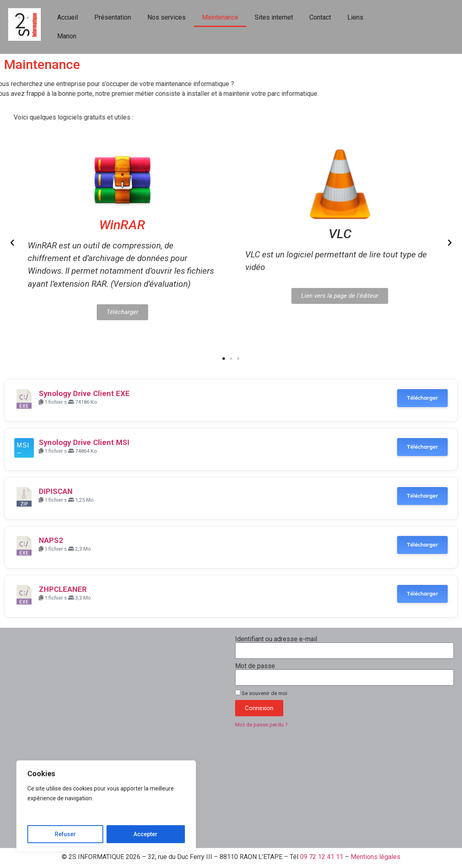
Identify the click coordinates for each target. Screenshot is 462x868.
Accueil (68, 17)
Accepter (145, 834)
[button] (12, 243)
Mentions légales (375, 857)
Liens (355, 17)
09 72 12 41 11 (322, 857)
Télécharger (422, 398)
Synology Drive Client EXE (84, 394)
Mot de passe (255, 666)
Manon (67, 36)
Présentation (113, 17)
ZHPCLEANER (63, 589)
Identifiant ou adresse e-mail (276, 639)
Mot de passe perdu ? (261, 724)
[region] (106, 806)
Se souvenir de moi (261, 693)
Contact (320, 17)
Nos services (167, 17)
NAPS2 (51, 540)
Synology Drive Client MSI (84, 443)
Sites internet (274, 17)
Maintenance (220, 17)
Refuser (65, 834)
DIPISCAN (56, 492)
